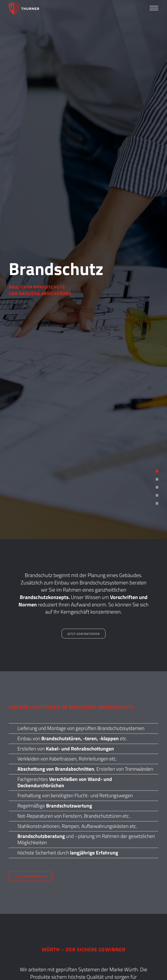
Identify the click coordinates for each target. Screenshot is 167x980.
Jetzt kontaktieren (84, 634)
